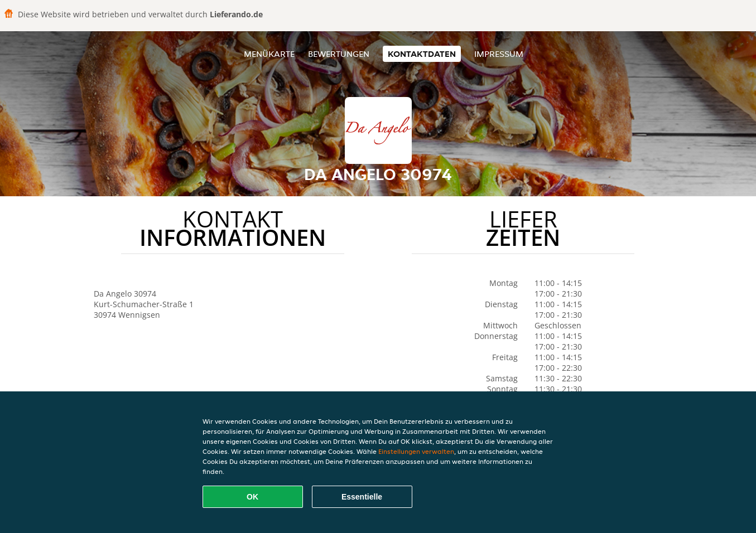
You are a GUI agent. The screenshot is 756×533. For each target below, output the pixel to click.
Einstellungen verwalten (416, 451)
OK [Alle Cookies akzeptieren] (252, 497)
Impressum (499, 54)
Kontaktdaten (422, 54)
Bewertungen (339, 54)
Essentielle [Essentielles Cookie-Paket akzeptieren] (362, 497)
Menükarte (269, 54)
